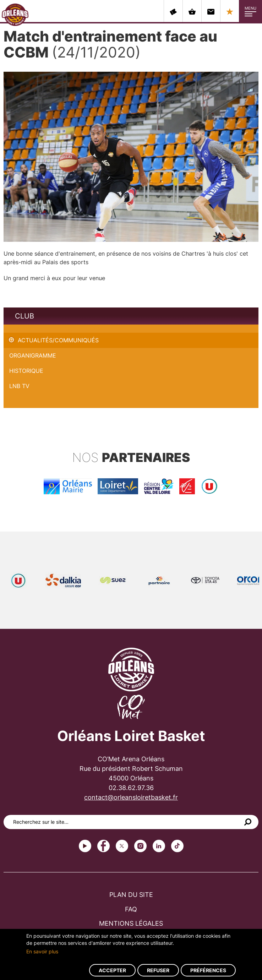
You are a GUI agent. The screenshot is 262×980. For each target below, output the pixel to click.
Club (24, 316)
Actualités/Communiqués (58, 340)
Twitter (122, 846)
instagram (140, 846)
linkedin (159, 846)
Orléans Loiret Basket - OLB (15, 15)
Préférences (208, 970)
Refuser (158, 970)
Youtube (85, 846)
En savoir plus (42, 951)
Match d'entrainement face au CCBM (53, 328)
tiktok (177, 846)
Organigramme (33, 355)
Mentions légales (131, 923)
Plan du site (131, 895)
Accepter (112, 970)
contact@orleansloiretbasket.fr (131, 797)
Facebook (103, 846)
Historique (26, 371)
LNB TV (19, 386)
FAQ (131, 909)
